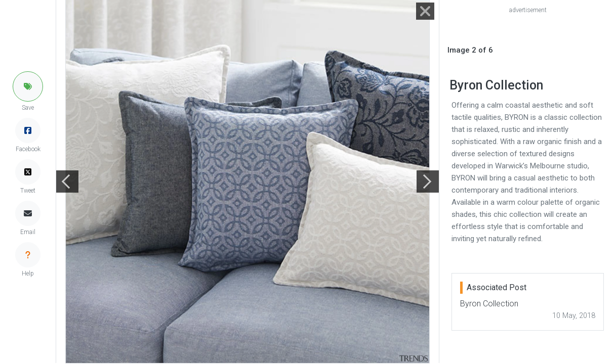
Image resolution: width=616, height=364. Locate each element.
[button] (28, 86)
